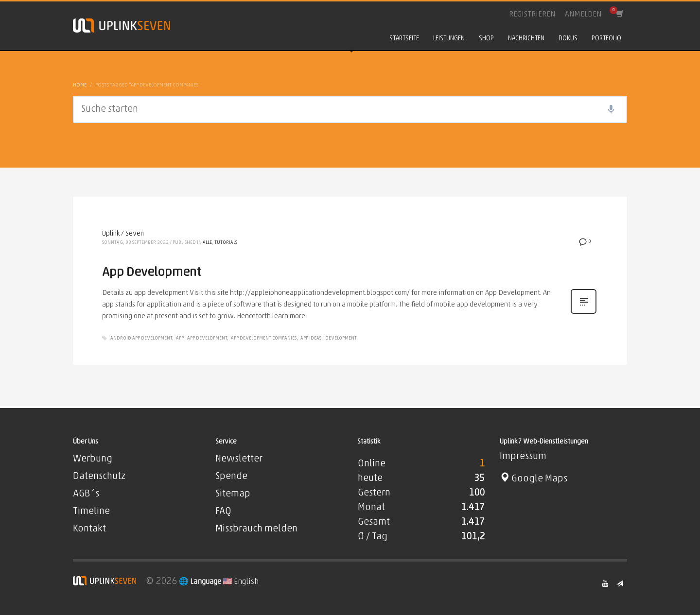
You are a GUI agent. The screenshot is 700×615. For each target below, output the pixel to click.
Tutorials (226, 243)
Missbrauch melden (256, 529)
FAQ (223, 512)
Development (341, 338)
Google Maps (534, 479)
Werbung (93, 459)
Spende (231, 477)
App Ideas (311, 338)
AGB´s (86, 494)
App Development (151, 273)
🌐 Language (201, 582)
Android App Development (141, 338)
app (180, 338)
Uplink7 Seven (123, 234)
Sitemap (233, 494)
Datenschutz (99, 477)
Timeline (91, 512)
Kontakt (89, 529)
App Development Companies (264, 338)
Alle (207, 243)
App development (207, 338)
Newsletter (239, 459)
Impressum (523, 457)
